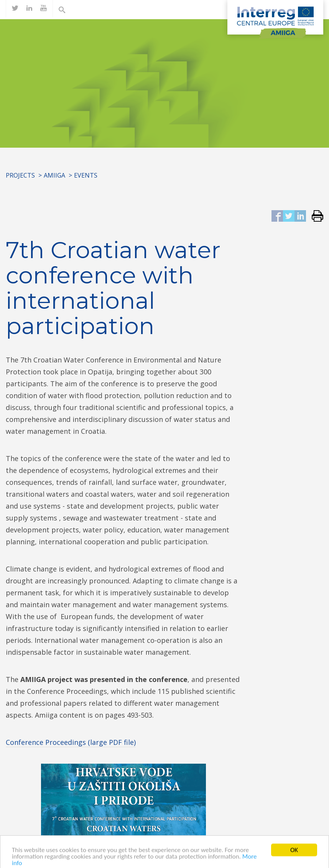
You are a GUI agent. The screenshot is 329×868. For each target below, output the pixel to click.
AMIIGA (54, 175)
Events (86, 175)
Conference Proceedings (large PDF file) (71, 742)
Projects (20, 175)
